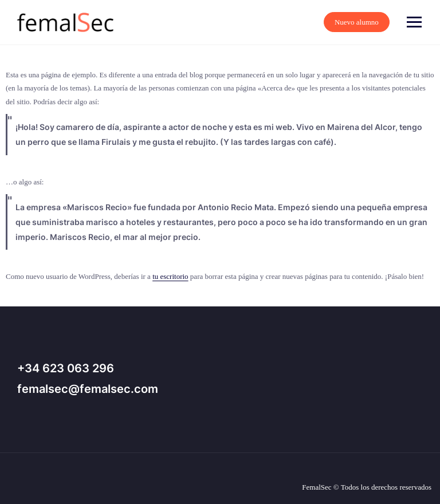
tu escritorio (170, 276)
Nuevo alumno (390, 22)
